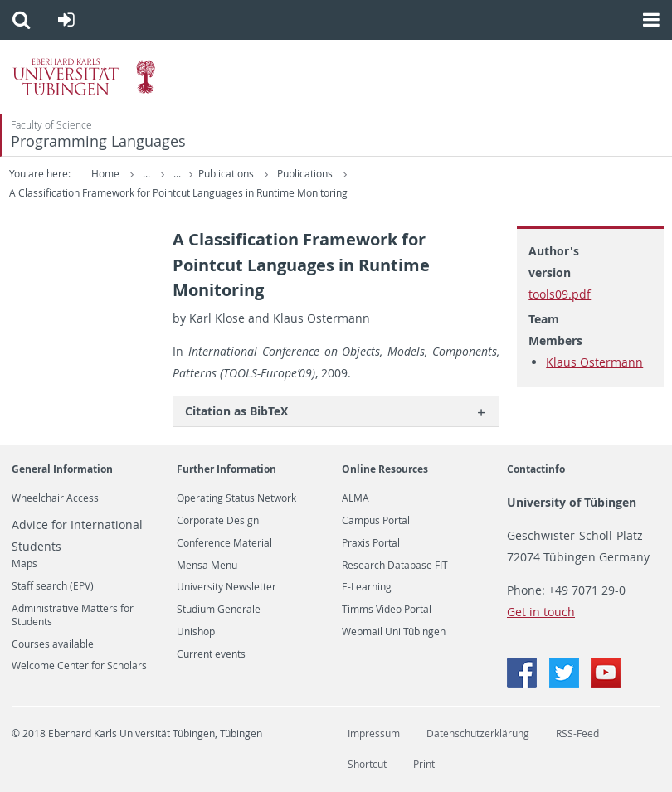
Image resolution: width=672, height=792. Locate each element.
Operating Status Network (236, 498)
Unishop (196, 632)
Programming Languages (98, 141)
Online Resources (385, 469)
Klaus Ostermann (594, 362)
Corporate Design (218, 521)
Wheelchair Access (55, 498)
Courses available (53, 644)
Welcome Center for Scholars (79, 666)
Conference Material (224, 543)
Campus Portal (376, 521)
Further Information (226, 469)
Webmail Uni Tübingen (394, 632)
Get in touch (541, 612)
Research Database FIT (395, 566)
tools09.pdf (560, 294)
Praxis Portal (371, 543)
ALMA (355, 498)
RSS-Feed (577, 734)
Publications (227, 174)
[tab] (336, 411)
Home (105, 174)
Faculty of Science (51, 125)
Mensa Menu (207, 566)
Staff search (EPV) (53, 586)
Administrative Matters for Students (73, 615)
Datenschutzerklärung (478, 734)
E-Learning (367, 587)
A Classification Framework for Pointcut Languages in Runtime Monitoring (178, 193)
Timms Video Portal (387, 610)
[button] (21, 20)
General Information (62, 469)
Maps (24, 564)
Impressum (374, 734)
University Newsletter (226, 587)
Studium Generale (219, 610)
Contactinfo (536, 469)
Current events (211, 654)
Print (424, 764)
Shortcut (367, 764)
